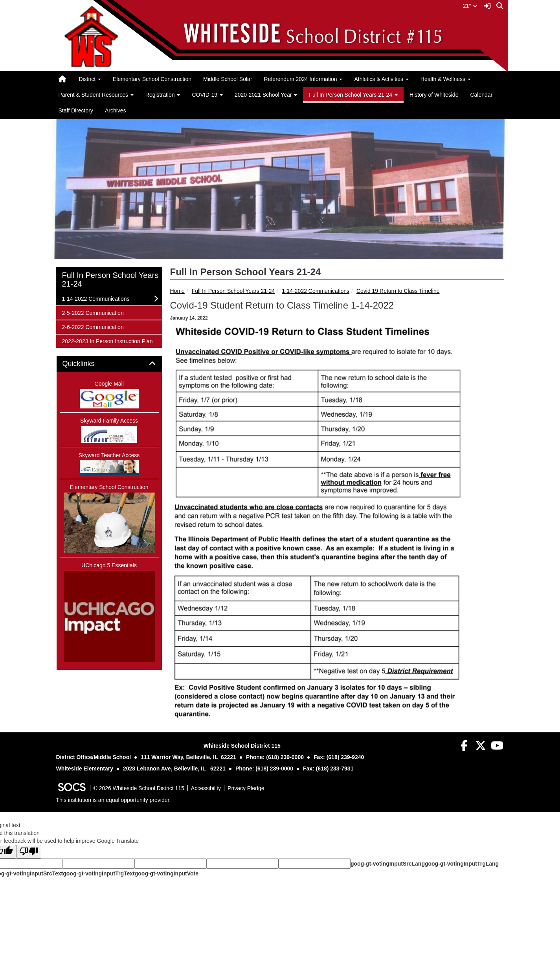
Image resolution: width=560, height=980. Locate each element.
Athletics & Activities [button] (381, 79)
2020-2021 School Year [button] (266, 95)
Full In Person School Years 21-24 (233, 291)
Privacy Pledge (246, 788)
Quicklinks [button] (87, 364)
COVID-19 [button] (207, 95)
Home (177, 291)
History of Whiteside (434, 95)
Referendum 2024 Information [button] (303, 79)
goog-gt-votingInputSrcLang (388, 864)
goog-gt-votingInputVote (167, 873)
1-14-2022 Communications (316, 291)
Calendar (481, 95)
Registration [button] (163, 95)
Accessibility (206, 788)
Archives (116, 110)
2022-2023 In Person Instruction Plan (107, 341)
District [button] (90, 79)
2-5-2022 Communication (93, 312)
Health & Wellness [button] (446, 79)
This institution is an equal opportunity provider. (114, 800)
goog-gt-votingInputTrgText (99, 873)
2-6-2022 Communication (93, 326)
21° (470, 6)
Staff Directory (76, 110)
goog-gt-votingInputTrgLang (462, 864)
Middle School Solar (228, 79)
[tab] (109, 364)
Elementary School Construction (152, 79)
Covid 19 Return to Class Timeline (398, 291)
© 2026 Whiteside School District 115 (139, 788)
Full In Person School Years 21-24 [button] (353, 95)
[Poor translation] (29, 852)
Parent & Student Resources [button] (96, 95)
